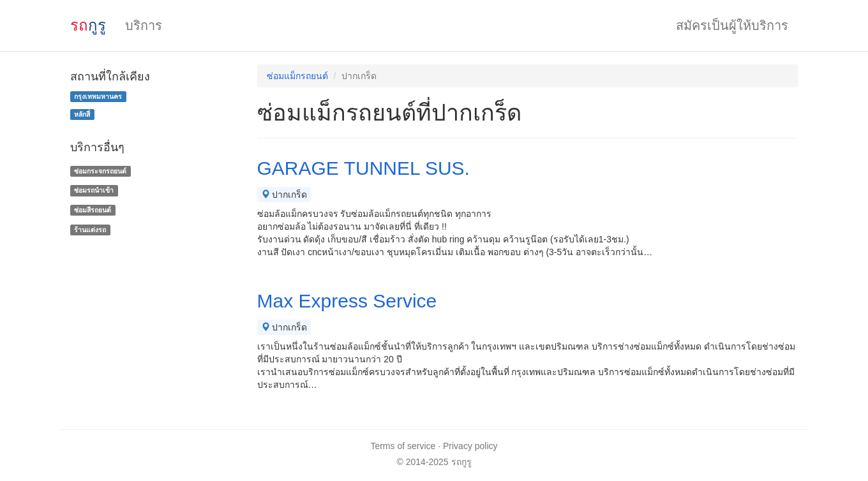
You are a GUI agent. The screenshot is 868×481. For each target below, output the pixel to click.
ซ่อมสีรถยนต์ (93, 210)
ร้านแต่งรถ (90, 230)
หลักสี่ (82, 114)
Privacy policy (470, 446)
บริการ (144, 26)
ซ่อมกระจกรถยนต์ (100, 171)
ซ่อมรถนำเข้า (94, 190)
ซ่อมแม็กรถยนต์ (297, 76)
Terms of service (403, 446)
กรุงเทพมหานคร (98, 96)
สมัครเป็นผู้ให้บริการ (732, 26)
